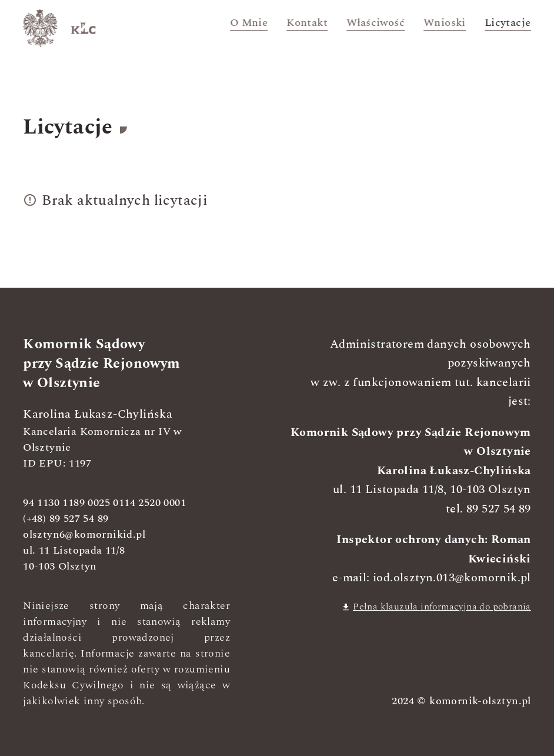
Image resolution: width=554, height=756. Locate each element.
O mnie (249, 23)
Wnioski (445, 23)
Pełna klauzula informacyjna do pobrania (436, 607)
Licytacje (508, 23)
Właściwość (376, 23)
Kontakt (308, 23)
